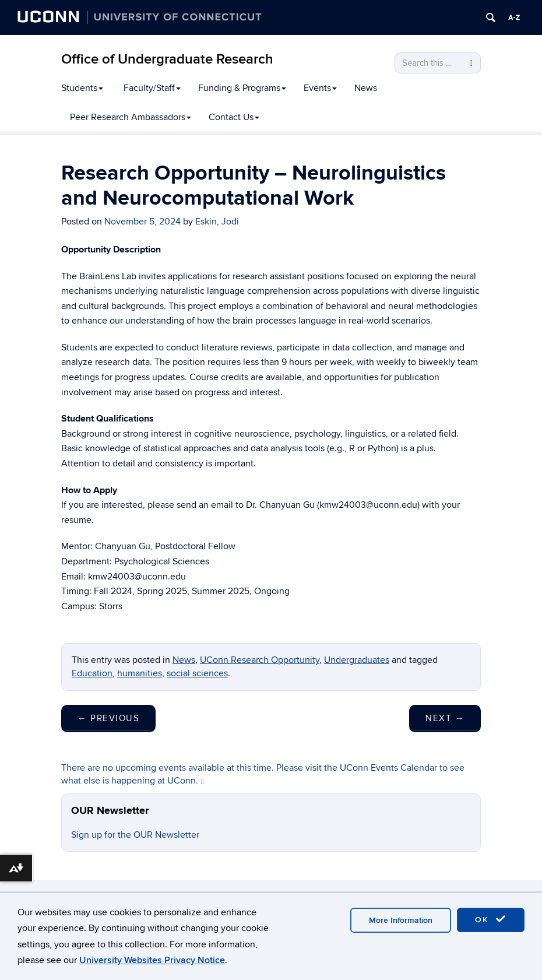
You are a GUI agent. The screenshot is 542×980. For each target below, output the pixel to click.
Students (82, 88)
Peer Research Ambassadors (131, 117)
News (366, 88)
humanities (140, 673)
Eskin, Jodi (217, 222)
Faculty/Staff (152, 88)
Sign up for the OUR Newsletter (135, 835)
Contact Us (234, 117)
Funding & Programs (242, 88)
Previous (108, 718)
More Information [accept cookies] (401, 920)
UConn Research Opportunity (260, 660)
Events (320, 88)
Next (445, 718)
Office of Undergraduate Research (167, 59)
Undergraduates (357, 660)
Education (92, 673)
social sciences (197, 673)
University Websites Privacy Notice (152, 960)
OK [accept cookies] (491, 919)
